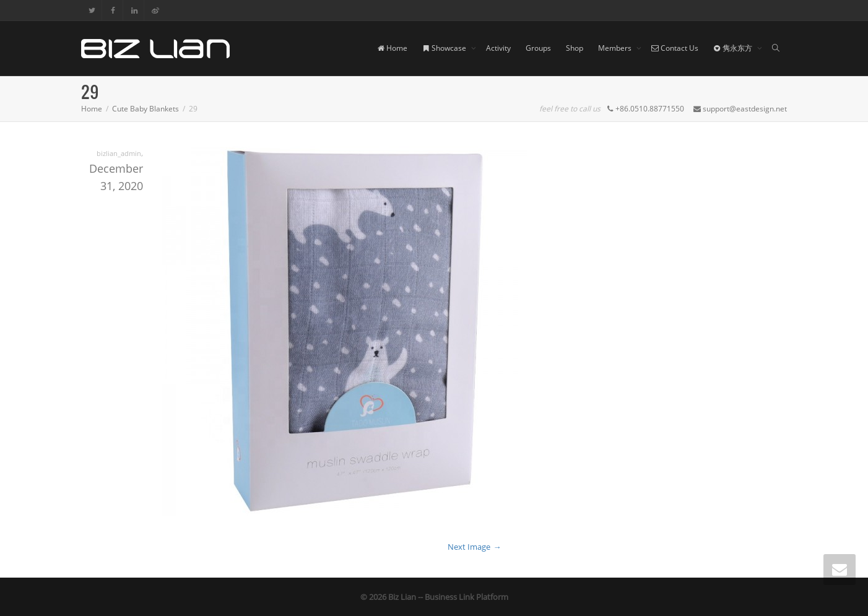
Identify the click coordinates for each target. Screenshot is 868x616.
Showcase (445, 48)
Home (392, 48)
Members (616, 48)
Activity (498, 48)
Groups (538, 48)
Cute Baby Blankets (145, 109)
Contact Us (675, 48)
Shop (575, 48)
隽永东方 (734, 48)
